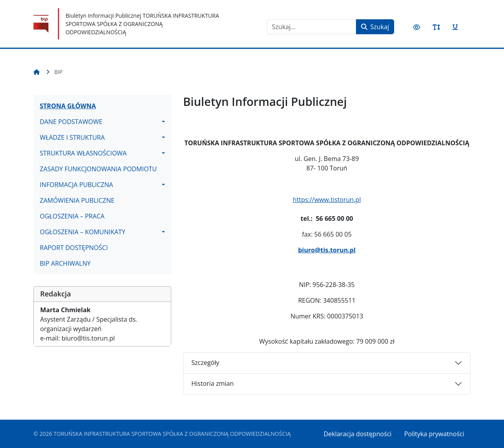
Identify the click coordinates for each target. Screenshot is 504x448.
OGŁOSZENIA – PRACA (72, 216)
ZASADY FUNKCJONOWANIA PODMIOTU (98, 169)
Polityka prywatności (434, 434)
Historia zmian (212, 383)
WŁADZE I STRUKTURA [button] (72, 137)
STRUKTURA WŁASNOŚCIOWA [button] (83, 153)
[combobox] (312, 27)
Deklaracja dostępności (358, 434)
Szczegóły (205, 363)
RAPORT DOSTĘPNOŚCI (74, 248)
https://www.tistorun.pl (327, 200)
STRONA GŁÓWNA (68, 106)
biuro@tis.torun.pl (327, 250)
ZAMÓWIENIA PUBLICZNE (77, 200)
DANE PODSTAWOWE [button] (71, 122)
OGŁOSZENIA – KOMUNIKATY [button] (82, 232)
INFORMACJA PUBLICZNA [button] (76, 185)
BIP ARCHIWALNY (65, 263)
